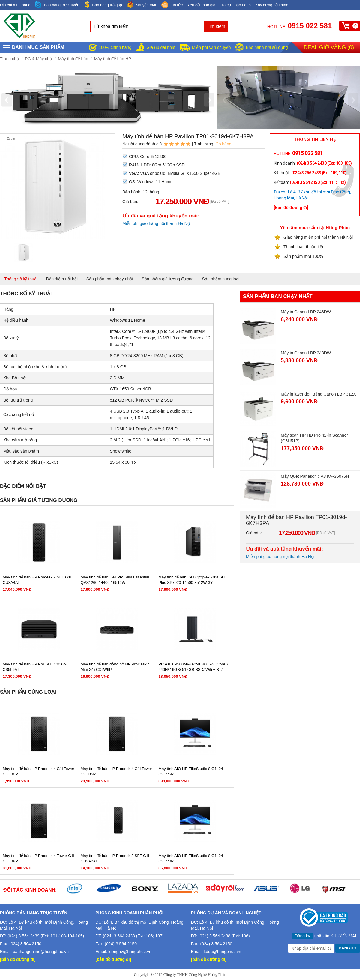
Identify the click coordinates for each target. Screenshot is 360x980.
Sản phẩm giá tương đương (168, 279)
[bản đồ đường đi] (18, 959)
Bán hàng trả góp (103, 5)
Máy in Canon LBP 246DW (306, 312)
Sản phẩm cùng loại (221, 279)
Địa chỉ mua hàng (15, 5)
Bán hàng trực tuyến (57, 5)
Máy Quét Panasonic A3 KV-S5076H (315, 476)
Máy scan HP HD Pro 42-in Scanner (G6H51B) (314, 438)
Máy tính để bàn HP (112, 59)
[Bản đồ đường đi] (291, 208)
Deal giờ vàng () (329, 47)
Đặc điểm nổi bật (62, 279)
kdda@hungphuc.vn (222, 952)
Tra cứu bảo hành (235, 5)
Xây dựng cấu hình (272, 5)
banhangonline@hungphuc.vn (41, 952)
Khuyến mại (141, 5)
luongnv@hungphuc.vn (130, 952)
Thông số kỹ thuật (21, 279)
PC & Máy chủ (39, 59)
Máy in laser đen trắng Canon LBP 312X (318, 394)
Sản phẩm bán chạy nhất (110, 279)
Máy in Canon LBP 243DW (306, 353)
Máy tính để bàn (73, 59)
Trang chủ (10, 59)
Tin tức (172, 5)
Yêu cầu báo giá (201, 5)
